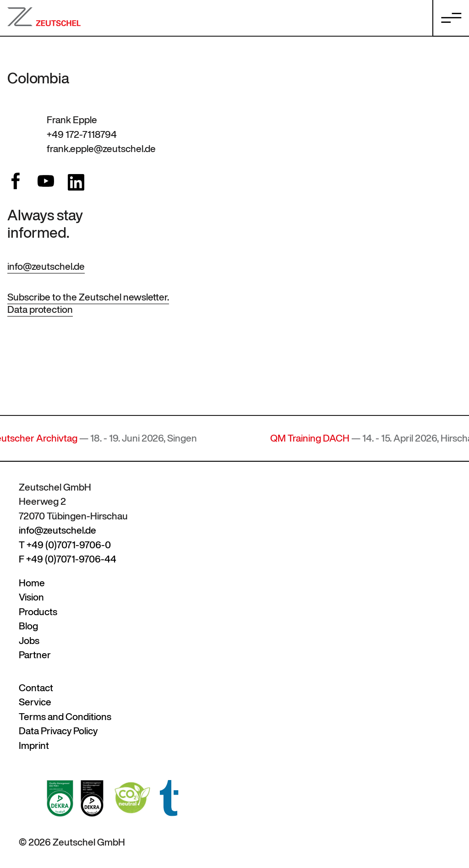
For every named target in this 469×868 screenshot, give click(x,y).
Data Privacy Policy (58, 731)
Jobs (29, 641)
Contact (36, 688)
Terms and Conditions (65, 717)
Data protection (40, 309)
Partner (35, 655)
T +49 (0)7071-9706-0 (65, 545)
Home (32, 583)
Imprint (34, 745)
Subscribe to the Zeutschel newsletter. (88, 297)
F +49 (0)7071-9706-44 (68, 559)
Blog (28, 626)
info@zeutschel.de (46, 266)
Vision (31, 597)
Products (38, 612)
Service (35, 702)
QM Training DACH (315, 438)
